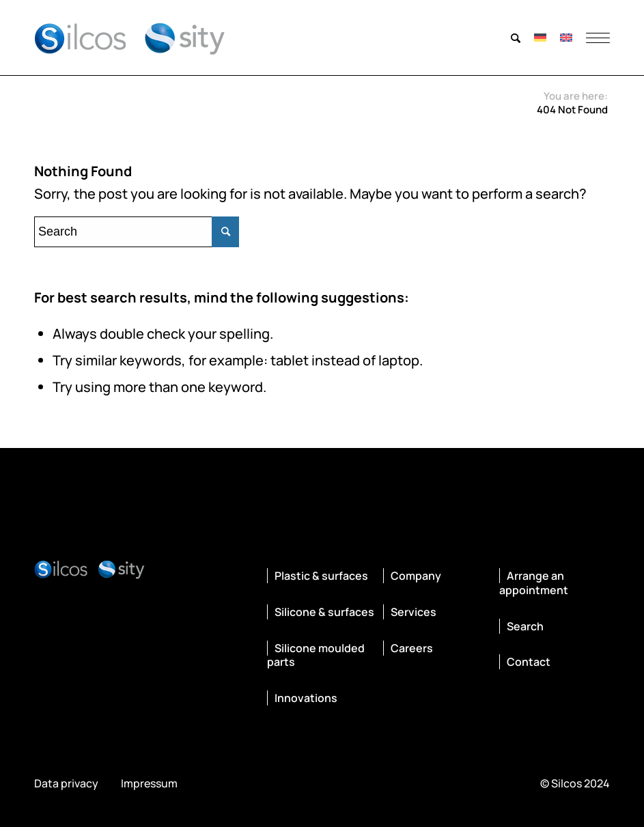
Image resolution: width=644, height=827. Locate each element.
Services (414, 612)
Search (525, 626)
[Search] (516, 38)
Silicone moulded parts (316, 655)
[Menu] (594, 38)
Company (416, 576)
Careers (412, 648)
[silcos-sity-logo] (130, 38)
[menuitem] (516, 38)
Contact (529, 662)
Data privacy (66, 784)
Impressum (149, 784)
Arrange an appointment (534, 583)
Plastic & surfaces (321, 576)
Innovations (306, 698)
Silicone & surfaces (324, 612)
